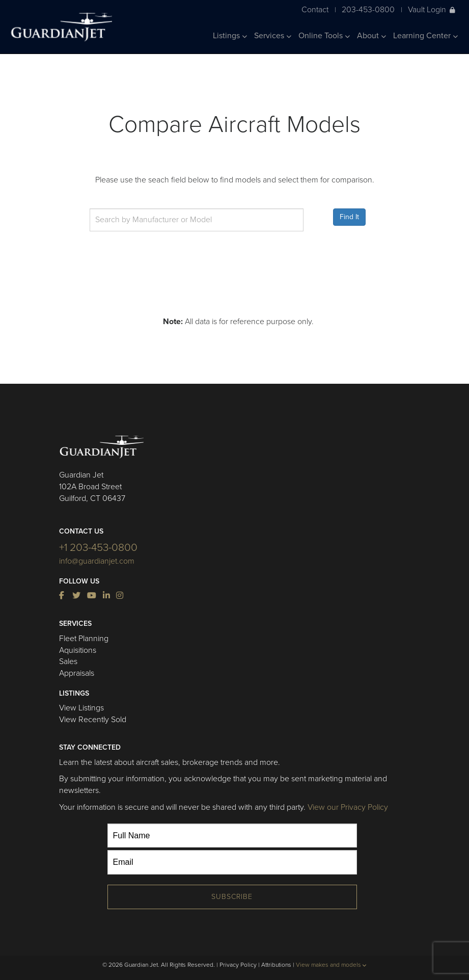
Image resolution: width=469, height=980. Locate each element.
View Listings (81, 708)
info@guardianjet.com (97, 561)
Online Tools (324, 36)
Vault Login (432, 9)
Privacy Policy (238, 965)
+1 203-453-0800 (98, 548)
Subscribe (232, 897)
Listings (230, 36)
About (371, 36)
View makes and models (331, 965)
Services (273, 36)
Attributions (276, 965)
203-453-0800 (368, 9)
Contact (315, 9)
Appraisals (77, 673)
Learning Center (425, 36)
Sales (68, 661)
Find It (349, 217)
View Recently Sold (93, 720)
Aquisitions (78, 650)
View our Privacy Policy (348, 807)
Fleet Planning (84, 639)
